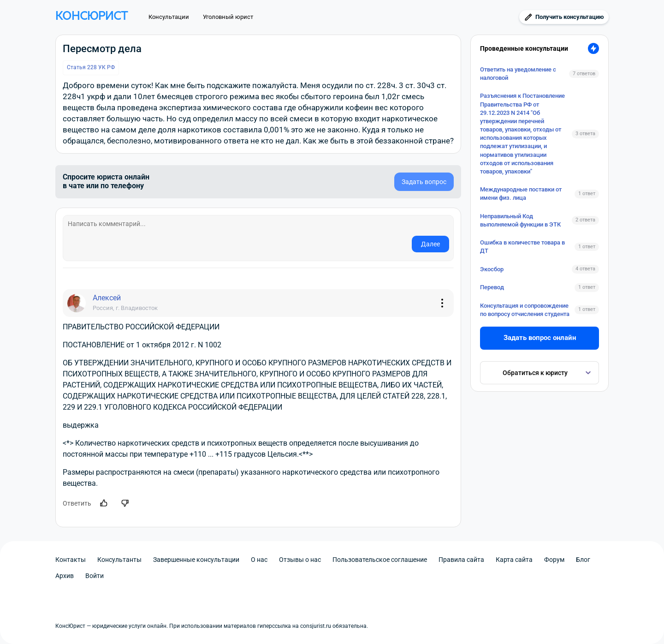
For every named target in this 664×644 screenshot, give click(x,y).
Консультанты (119, 560)
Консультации (169, 17)
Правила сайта (461, 560)
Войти (95, 576)
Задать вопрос (424, 182)
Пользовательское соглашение (380, 560)
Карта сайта (514, 560)
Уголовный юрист (228, 17)
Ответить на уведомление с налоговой (518, 74)
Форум (554, 560)
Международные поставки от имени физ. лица (521, 194)
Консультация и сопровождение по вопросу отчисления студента (525, 310)
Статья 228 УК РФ (91, 67)
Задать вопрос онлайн (540, 338)
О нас (259, 560)
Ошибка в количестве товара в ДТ (522, 247)
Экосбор (492, 269)
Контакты (71, 560)
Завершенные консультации (196, 560)
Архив (65, 576)
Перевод (492, 287)
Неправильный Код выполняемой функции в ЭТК (520, 220)
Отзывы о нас (300, 560)
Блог (583, 560)
